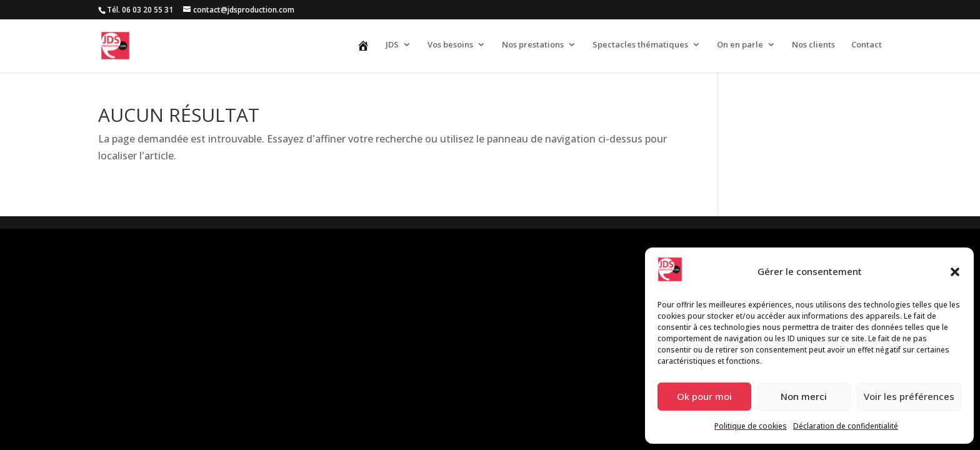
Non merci (804, 396)
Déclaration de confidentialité (846, 426)
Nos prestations (533, 45)
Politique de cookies (751, 426)
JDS (392, 45)
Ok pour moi (704, 396)
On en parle (740, 45)
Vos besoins (450, 45)
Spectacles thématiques (640, 45)
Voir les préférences (909, 396)
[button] (955, 272)
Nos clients (813, 45)
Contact (867, 45)
